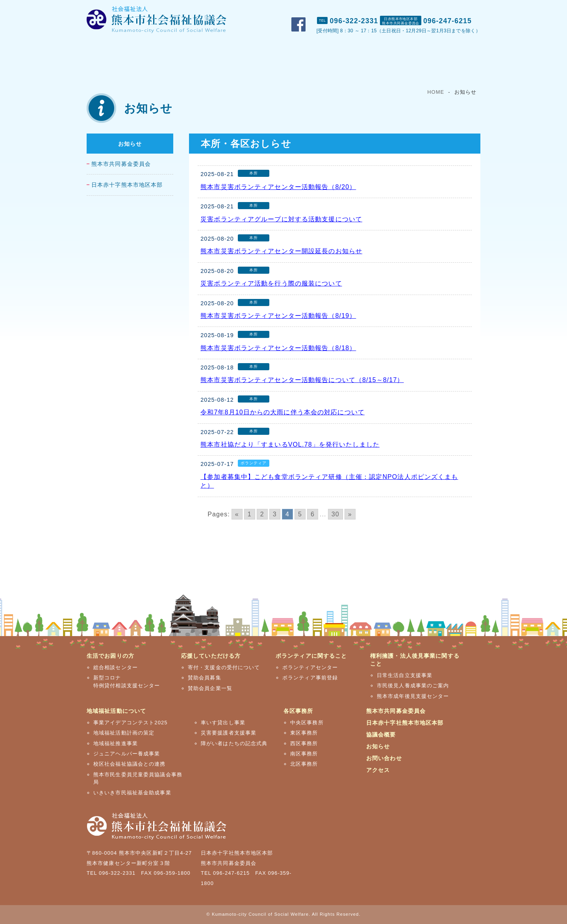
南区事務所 (304, 754)
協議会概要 (381, 735)
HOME (436, 92)
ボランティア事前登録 (310, 678)
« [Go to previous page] (237, 514)
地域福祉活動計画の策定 (124, 733)
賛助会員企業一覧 (210, 688)
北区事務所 (304, 764)
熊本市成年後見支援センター (413, 696)
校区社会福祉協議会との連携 (130, 764)
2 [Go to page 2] (262, 514)
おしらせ (381, 8)
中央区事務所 (307, 723)
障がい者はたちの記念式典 (234, 743)
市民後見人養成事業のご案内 (413, 686)
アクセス (467, 8)
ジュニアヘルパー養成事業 (127, 754)
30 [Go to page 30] (335, 514)
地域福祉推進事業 (116, 743)
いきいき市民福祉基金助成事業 (132, 793)
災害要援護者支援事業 (229, 733)
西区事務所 (304, 743)
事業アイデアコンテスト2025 (131, 723)
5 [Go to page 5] (300, 514)
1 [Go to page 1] (250, 514)
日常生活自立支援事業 (405, 675)
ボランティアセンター (310, 667)
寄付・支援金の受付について (224, 667)
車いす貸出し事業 (223, 723)
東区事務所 (304, 733)
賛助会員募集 (205, 678)
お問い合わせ (424, 8)
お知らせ (130, 144)
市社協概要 (340, 8)
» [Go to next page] (350, 514)
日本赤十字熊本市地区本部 (127, 185)
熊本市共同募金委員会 (121, 164)
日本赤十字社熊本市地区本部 (405, 723)
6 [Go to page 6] (313, 514)
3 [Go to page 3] (275, 514)
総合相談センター (116, 667)
